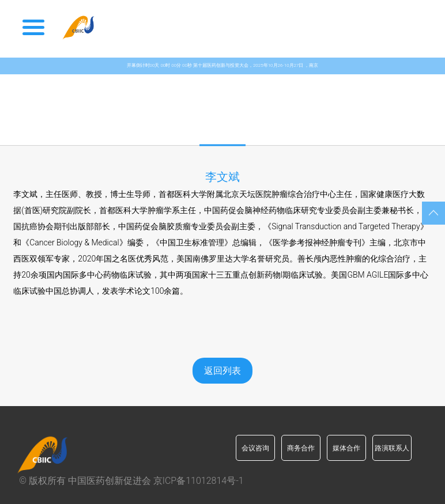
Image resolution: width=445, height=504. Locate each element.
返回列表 (223, 371)
